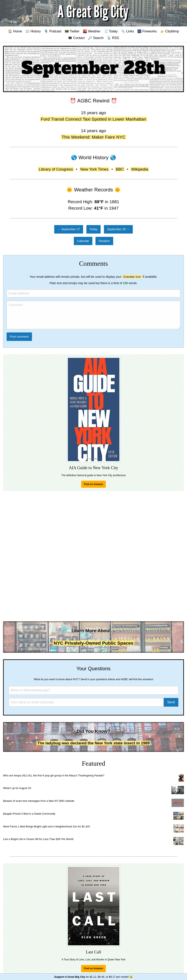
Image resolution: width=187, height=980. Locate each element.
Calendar (83, 241)
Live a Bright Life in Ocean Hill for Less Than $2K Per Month (38, 839)
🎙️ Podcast (53, 31)
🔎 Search (96, 38)
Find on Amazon (93, 484)
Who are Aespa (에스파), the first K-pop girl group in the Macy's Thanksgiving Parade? (54, 775)
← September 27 (69, 229)
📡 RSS (113, 38)
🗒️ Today (111, 31)
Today (93, 229)
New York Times (94, 169)
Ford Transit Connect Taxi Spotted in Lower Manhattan (93, 119)
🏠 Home (15, 31)
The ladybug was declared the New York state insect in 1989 (93, 743)
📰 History (33, 31)
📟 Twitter (72, 31)
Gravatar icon (132, 277)
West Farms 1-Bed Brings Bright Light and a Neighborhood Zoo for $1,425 (46, 826)
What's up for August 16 (17, 788)
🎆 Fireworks (147, 31)
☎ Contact (76, 38)
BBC (120, 169)
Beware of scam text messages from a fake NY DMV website (39, 801)
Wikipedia (140, 169)
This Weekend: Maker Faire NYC (93, 137)
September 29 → (118, 229)
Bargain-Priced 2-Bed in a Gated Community (29, 814)
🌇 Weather (92, 31)
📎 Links (127, 31)
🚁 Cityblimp (170, 31)
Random (104, 241)
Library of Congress (56, 169)
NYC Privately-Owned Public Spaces (93, 643)
